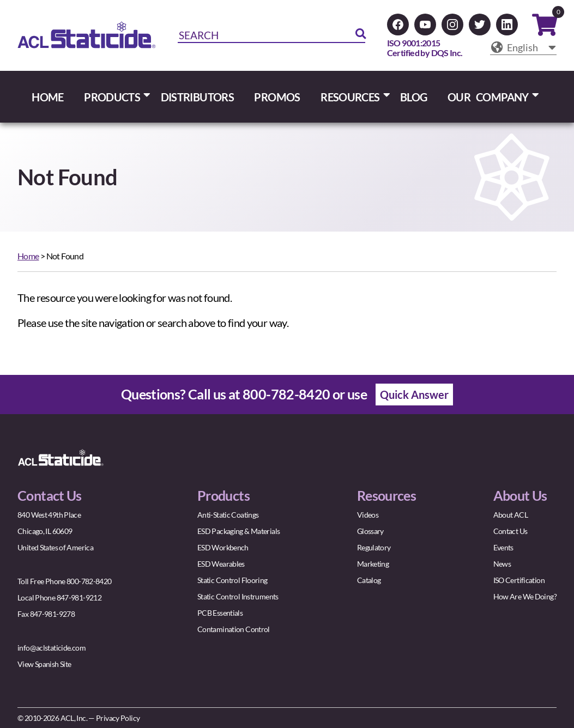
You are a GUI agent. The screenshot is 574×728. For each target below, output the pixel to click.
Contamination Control (234, 629)
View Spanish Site (44, 664)
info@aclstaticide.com (52, 648)
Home (28, 256)
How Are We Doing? (525, 596)
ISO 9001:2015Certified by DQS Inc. (425, 48)
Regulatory (374, 547)
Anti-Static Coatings (228, 515)
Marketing (373, 564)
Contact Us (510, 531)
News (502, 564)
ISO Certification (519, 580)
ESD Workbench (223, 547)
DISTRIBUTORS (198, 97)
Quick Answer (414, 395)
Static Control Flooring (232, 580)
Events (503, 547)
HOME (48, 97)
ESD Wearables (221, 564)
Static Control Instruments (238, 596)
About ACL (510, 515)
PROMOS (277, 97)
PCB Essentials (220, 613)
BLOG (414, 97)
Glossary (370, 531)
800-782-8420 (286, 394)
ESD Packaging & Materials (238, 531)
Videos (368, 515)
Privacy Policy (118, 718)
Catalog (369, 580)
